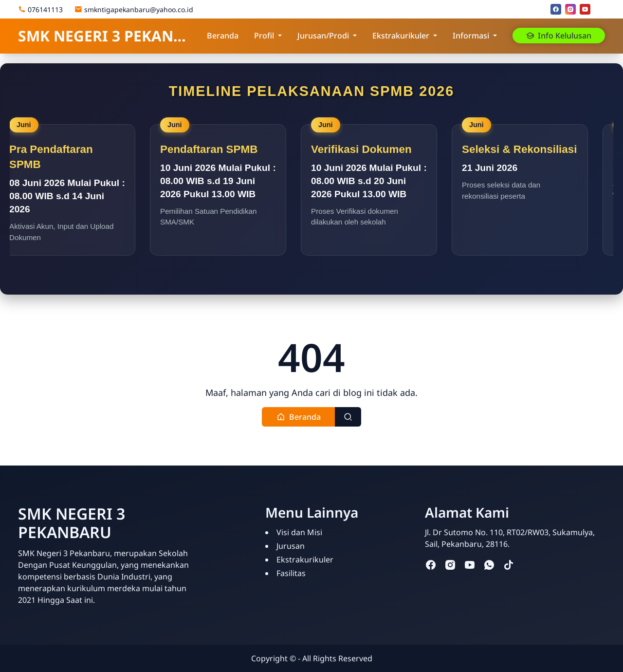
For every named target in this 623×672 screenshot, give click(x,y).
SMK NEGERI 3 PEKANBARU (105, 36)
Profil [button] (264, 36)
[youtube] (585, 9)
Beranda (223, 36)
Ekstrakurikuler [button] (401, 36)
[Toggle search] (348, 417)
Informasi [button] (471, 36)
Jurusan (291, 546)
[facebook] (556, 9)
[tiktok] (509, 564)
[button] (299, 417)
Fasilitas (291, 573)
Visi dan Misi (299, 532)
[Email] (600, 9)
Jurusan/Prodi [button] (323, 36)
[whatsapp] (489, 564)
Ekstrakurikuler (305, 560)
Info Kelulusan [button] (559, 36)
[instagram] (570, 9)
